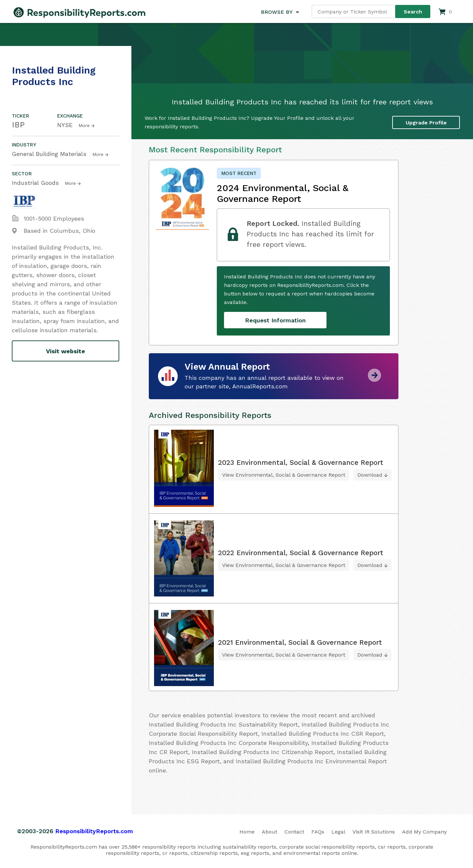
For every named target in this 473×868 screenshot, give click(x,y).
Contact (294, 832)
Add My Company (424, 832)
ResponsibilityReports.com (94, 831)
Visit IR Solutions (374, 832)
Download (370, 475)
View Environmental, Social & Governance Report (284, 475)
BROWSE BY (277, 12)
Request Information (275, 320)
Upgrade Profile (426, 123)
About (270, 832)
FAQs (318, 832)
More (84, 125)
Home (247, 832)
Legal (338, 832)
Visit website (66, 351)
